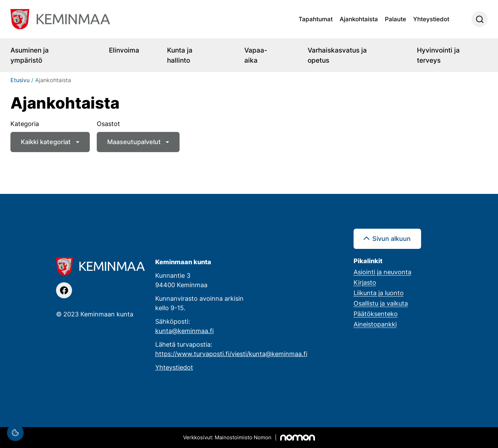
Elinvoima (124, 50)
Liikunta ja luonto (379, 293)
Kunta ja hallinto (180, 55)
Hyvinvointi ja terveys (438, 55)
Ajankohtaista (359, 19)
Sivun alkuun (392, 238)
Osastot (108, 124)
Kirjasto (365, 282)
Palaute (396, 19)
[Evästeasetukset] (15, 433)
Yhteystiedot (431, 19)
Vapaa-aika (256, 55)
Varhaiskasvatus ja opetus (337, 55)
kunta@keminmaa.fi (184, 331)
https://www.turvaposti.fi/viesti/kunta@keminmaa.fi (231, 354)
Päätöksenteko (376, 314)
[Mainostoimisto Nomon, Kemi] (249, 438)
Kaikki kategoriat (46, 142)
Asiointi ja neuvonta (382, 272)
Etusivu (20, 80)
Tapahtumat (316, 19)
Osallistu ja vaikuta (381, 303)
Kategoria (25, 124)
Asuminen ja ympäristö (30, 55)
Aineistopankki (375, 324)
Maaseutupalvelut (134, 142)
